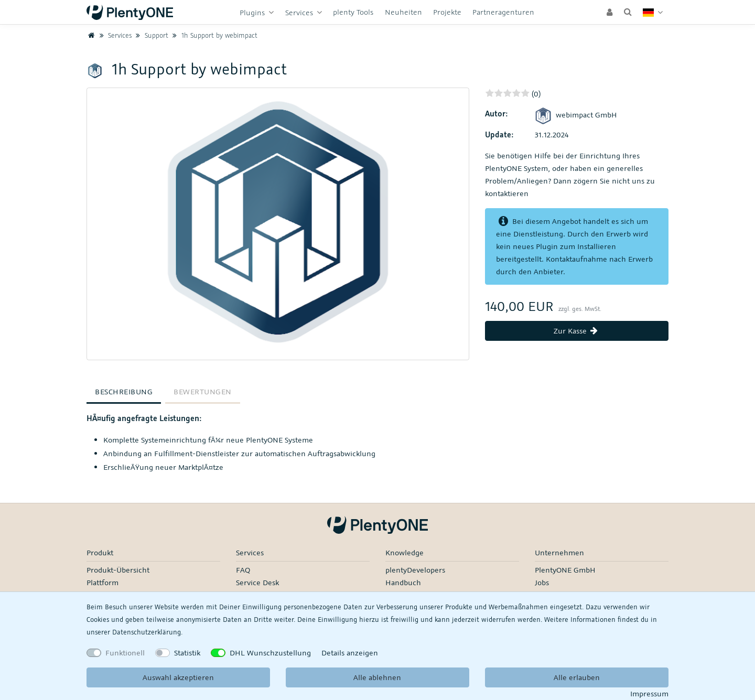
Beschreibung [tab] (124, 391)
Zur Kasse (577, 331)
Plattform (103, 582)
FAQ (243, 570)
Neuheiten (403, 12)
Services (300, 12)
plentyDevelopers (415, 570)
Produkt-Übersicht (118, 570)
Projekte (447, 12)
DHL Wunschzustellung (270, 653)
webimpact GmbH (576, 115)
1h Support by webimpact (214, 35)
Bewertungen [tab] (203, 391)
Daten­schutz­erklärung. (147, 632)
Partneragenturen (503, 12)
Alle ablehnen (377, 677)
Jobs (542, 582)
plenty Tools (353, 12)
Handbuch (403, 582)
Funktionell (125, 653)
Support (151, 35)
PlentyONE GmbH (565, 570)
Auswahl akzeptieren (178, 677)
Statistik (187, 653)
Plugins (253, 12)
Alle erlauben (577, 677)
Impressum (649, 693)
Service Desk (257, 582)
